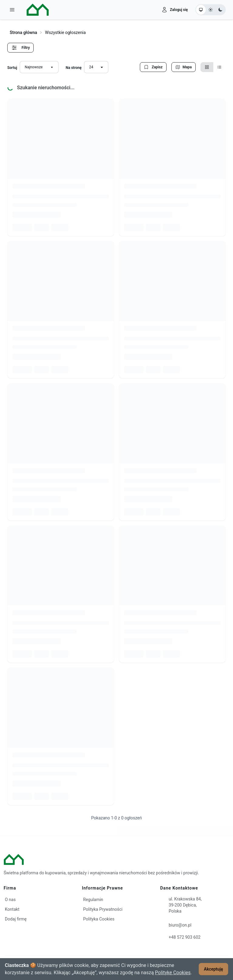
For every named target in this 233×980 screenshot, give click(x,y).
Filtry (20, 48)
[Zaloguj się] (175, 10)
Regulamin (93, 900)
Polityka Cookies (99, 919)
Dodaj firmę (16, 919)
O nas (10, 900)
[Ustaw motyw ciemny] (220, 10)
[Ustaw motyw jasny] (211, 10)
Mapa (184, 67)
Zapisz (153, 67)
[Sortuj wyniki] (39, 67)
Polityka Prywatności (103, 909)
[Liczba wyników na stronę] (96, 67)
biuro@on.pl (180, 925)
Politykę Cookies (173, 973)
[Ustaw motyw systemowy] (201, 10)
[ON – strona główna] (33, 10)
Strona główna (23, 32)
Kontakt (12, 909)
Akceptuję (213, 969)
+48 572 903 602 (185, 937)
